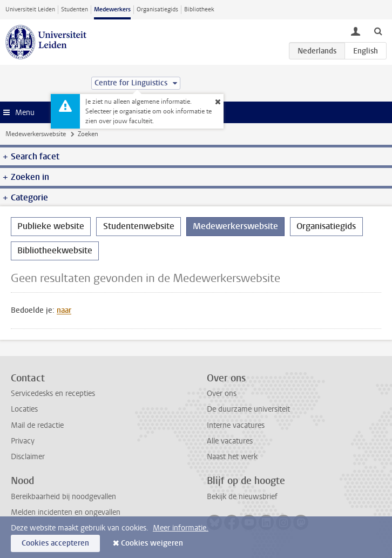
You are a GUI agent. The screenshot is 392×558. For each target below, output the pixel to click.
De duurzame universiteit (248, 409)
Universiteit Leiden (30, 9)
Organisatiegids (157, 9)
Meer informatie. (181, 528)
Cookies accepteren (55, 543)
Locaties (24, 409)
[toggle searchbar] (378, 31)
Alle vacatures (230, 441)
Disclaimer (28, 457)
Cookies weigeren (152, 543)
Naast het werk (232, 457)
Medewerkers (112, 9)
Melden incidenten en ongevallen (66, 512)
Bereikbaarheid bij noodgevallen (63, 497)
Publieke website (51, 226)
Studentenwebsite (139, 226)
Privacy (23, 441)
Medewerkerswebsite (36, 134)
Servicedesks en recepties (53, 394)
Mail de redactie (37, 425)
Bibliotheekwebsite (55, 250)
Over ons (222, 394)
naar (64, 310)
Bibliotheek (199, 9)
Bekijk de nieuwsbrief (242, 497)
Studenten (75, 9)
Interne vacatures (236, 425)
